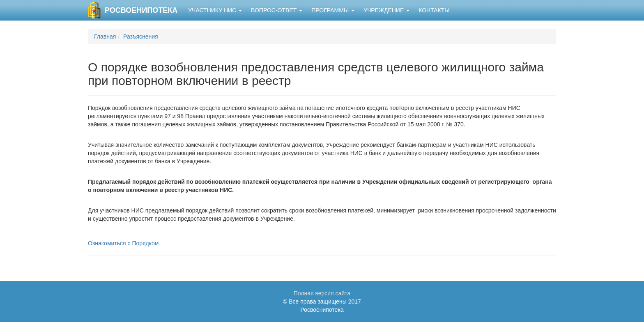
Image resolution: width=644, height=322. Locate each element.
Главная (105, 37)
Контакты (434, 10)
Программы (333, 10)
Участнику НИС (215, 10)
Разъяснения (141, 37)
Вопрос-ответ (277, 10)
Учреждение (386, 10)
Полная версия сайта (322, 293)
